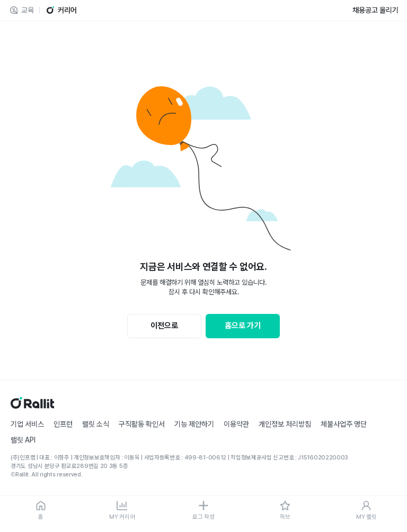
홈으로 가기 (243, 326)
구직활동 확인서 (142, 424)
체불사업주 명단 (344, 424)
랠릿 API (23, 440)
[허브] (285, 511)
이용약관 (236, 424)
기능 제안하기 (194, 424)
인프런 (63, 424)
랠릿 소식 (96, 424)
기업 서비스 (27, 424)
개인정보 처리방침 (285, 424)
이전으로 (164, 326)
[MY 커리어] (122, 511)
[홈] (41, 511)
